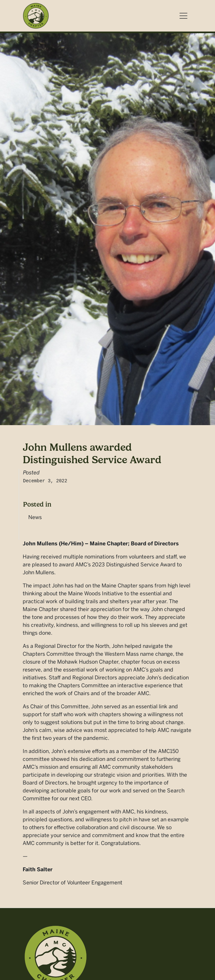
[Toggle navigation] (183, 16)
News (35, 517)
